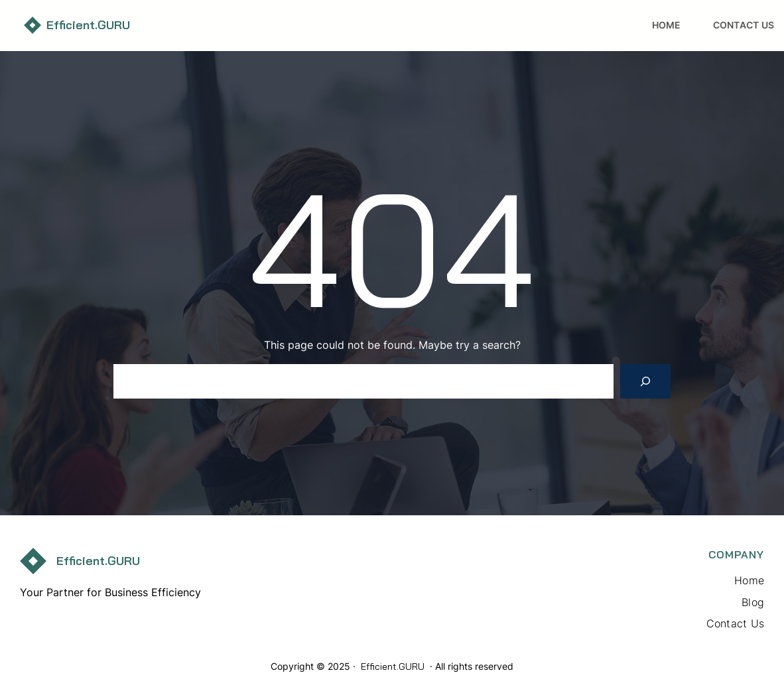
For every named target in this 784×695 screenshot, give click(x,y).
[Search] (645, 381)
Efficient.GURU (88, 25)
